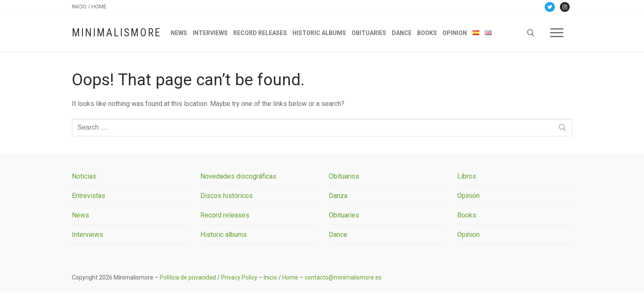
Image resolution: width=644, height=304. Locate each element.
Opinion (468, 235)
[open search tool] (531, 33)
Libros (467, 176)
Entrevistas (89, 196)
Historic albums (224, 235)
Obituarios (344, 176)
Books (467, 215)
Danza (338, 196)
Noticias (84, 176)
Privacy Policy (239, 277)
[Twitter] (550, 7)
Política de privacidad (188, 277)
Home (290, 277)
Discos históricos (226, 196)
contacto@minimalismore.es (343, 277)
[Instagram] (565, 7)
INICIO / (82, 7)
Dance (338, 235)
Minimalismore (116, 33)
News (80, 215)
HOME (99, 7)
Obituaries (344, 215)
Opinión (468, 196)
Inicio (270, 277)
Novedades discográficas (238, 176)
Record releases (225, 215)
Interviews (87, 235)
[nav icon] (557, 33)
